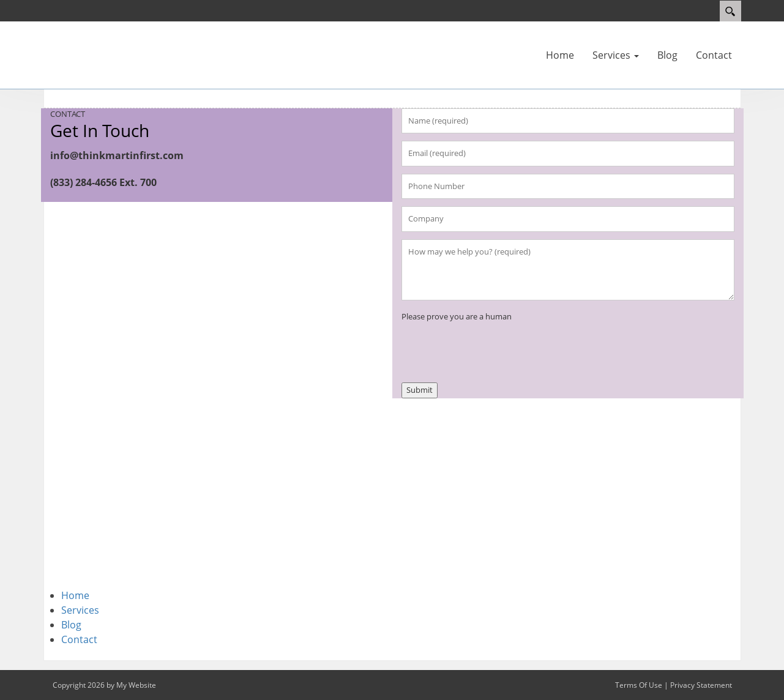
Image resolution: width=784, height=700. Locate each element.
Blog (71, 625)
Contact (79, 639)
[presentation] (495, 347)
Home (75, 595)
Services (80, 610)
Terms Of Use (639, 685)
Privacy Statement (701, 685)
